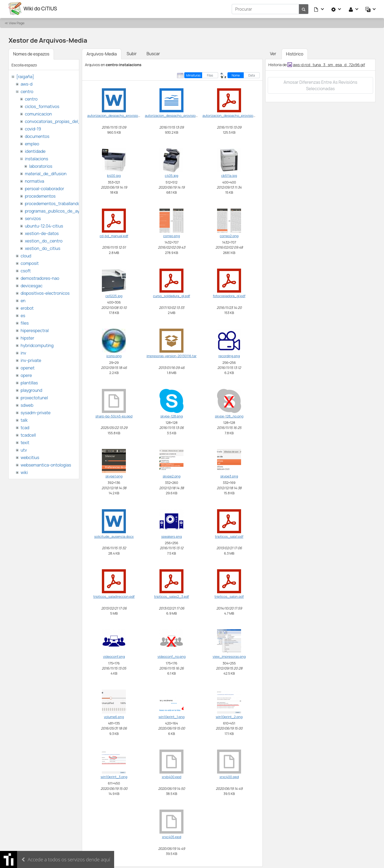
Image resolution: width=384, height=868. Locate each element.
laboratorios (41, 165)
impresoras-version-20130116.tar (171, 355)
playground (31, 389)
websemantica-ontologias (46, 464)
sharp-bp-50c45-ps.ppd (114, 415)
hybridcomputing (37, 345)
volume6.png (114, 716)
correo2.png (229, 235)
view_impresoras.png (229, 656)
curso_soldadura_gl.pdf (172, 295)
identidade (35, 150)
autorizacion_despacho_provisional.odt (175, 115)
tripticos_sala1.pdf (229, 535)
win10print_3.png (114, 776)
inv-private (31, 360)
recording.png (229, 355)
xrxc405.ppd (171, 836)
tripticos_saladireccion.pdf (114, 596)
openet (27, 367)
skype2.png (172, 475)
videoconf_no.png (171, 656)
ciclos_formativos (42, 106)
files (25, 322)
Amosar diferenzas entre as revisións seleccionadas (320, 85)
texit (25, 442)
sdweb (27, 404)
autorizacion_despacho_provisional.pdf (233, 115)
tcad (25, 427)
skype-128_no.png (229, 415)
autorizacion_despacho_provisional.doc (118, 115)
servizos (33, 218)
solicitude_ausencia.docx (114, 535)
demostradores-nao (40, 277)
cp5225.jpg (114, 295)
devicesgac (31, 285)
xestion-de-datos (42, 233)
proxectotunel (34, 397)
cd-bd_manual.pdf (114, 235)
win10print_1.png (171, 716)
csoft (26, 270)
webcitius (30, 457)
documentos (37, 136)
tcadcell (28, 434)
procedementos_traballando (53, 203)
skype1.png (114, 475)
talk (24, 419)
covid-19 (33, 128)
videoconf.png (114, 656)
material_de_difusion (46, 173)
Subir (132, 53)
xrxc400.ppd (229, 776)
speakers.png (171, 535)
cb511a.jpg (229, 175)
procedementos (40, 195)
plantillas (29, 382)
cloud (26, 255)
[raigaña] (25, 76)
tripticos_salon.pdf (229, 596)
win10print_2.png (229, 716)
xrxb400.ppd (172, 776)
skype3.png (229, 475)
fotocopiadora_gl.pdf (229, 295)
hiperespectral (35, 330)
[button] (319, 9)
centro (27, 91)
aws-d (26, 83)
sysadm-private (35, 412)
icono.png (114, 355)
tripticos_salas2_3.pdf (172, 596)
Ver (273, 53)
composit (30, 262)
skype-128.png (171, 415)
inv (23, 352)
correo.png (172, 235)
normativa (34, 180)
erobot (27, 307)
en (23, 300)
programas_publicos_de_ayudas (57, 210)
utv (24, 449)
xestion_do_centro (44, 240)
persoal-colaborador (44, 188)
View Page (17, 22)
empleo (32, 143)
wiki (24, 472)
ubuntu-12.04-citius (44, 225)
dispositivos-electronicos (45, 292)
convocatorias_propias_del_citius (58, 121)
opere (26, 375)
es (23, 315)
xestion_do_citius (43, 248)
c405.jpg (171, 175)
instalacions (36, 158)
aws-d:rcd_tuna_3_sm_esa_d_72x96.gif (329, 64)
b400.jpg (114, 175)
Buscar (153, 53)
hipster (27, 337)
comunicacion (38, 113)
